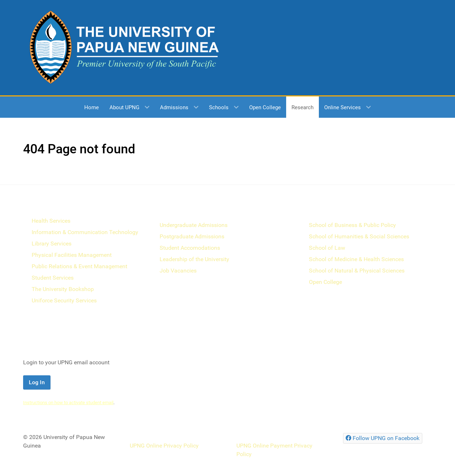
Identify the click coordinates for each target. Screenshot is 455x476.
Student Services (53, 278)
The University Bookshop (63, 289)
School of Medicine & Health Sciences (356, 259)
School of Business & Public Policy (352, 225)
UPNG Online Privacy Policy (164, 446)
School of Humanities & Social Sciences (359, 236)
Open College (325, 282)
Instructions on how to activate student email (68, 403)
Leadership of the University (194, 259)
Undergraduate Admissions (194, 225)
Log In (37, 382)
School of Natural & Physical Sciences (357, 271)
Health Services (51, 221)
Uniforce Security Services (64, 300)
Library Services (52, 244)
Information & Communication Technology (85, 232)
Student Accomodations (190, 248)
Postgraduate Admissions (192, 236)
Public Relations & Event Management (79, 266)
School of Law (327, 248)
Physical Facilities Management (72, 255)
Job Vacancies (178, 271)
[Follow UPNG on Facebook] (383, 438)
